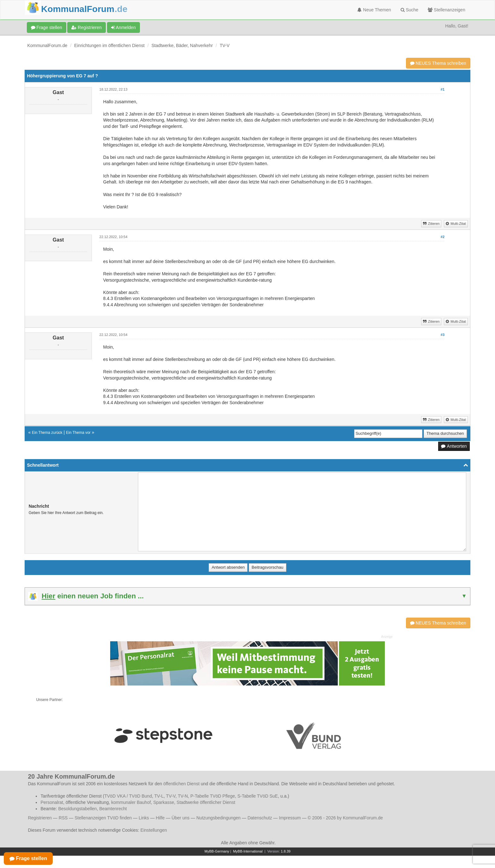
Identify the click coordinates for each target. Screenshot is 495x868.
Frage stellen (47, 27)
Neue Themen (374, 10)
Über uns (180, 818)
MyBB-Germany (217, 851)
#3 (443, 335)
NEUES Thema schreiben (438, 63)
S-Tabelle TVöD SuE (258, 796)
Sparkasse (164, 802)
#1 (443, 89)
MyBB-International (248, 851)
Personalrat (52, 802)
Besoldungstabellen (77, 809)
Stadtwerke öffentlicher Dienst (206, 802)
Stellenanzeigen (447, 10)
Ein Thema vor (78, 433)
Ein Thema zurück (47, 433)
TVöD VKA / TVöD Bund (128, 796)
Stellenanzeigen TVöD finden (103, 818)
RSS (63, 818)
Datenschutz (260, 818)
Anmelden (123, 27)
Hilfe (160, 818)
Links (144, 818)
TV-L (159, 796)
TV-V (225, 45)
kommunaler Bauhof (131, 802)
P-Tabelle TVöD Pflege (213, 796)
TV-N (183, 796)
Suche (410, 10)
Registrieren (86, 27)
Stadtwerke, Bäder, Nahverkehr (182, 45)
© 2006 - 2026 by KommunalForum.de (345, 818)
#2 (443, 237)
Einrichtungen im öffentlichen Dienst (109, 45)
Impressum (290, 818)
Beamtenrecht (113, 809)
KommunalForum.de (47, 45)
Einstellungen (154, 830)
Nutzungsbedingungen (218, 818)
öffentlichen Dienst (181, 784)
